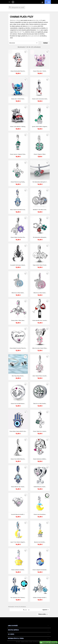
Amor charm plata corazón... (40, 376)
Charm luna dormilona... (40, 514)
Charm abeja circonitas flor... (18, 237)
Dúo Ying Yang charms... (18, 376)
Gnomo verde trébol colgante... (40, 126)
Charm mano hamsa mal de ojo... (18, 431)
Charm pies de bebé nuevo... (18, 403)
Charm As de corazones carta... (40, 99)
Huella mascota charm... (40, 487)
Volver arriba (43, 614)
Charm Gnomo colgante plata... (18, 154)
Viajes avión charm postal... (40, 265)
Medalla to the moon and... (40, 210)
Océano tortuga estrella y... (40, 597)
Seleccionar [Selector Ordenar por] (24, 43)
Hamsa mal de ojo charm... (18, 487)
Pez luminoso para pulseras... (18, 597)
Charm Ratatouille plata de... (18, 71)
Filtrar (45, 43)
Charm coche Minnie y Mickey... (18, 126)
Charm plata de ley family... (18, 182)
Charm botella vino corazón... (40, 320)
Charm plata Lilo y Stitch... (40, 71)
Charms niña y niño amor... (18, 320)
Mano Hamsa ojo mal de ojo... (18, 210)
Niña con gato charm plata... (40, 348)
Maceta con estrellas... (40, 542)
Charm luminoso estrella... (18, 570)
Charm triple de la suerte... (40, 431)
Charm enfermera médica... (40, 459)
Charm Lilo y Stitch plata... (18, 99)
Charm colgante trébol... (40, 154)
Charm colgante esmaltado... (40, 570)
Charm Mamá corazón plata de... (18, 348)
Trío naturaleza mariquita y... (40, 182)
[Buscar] (17, 7)
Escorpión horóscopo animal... (18, 265)
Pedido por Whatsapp (49, 643)
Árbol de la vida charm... (18, 293)
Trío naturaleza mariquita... (40, 237)
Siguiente (46, 610)
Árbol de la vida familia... (40, 403)
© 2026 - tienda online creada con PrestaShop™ (29, 642)
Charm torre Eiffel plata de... (18, 459)
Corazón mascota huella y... (18, 514)
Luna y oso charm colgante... (18, 542)
